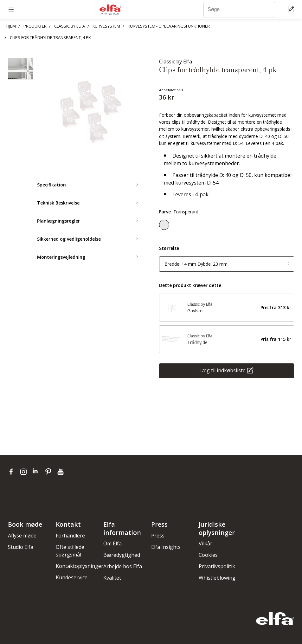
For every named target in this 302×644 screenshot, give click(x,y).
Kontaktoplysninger (80, 566)
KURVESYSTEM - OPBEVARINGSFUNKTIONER (169, 26)
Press (158, 536)
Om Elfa (112, 543)
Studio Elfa (21, 547)
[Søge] (239, 10)
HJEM (11, 26)
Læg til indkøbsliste (222, 370)
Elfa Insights (166, 547)
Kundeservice (72, 577)
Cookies (208, 555)
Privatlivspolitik (217, 566)
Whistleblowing (217, 578)
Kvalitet (112, 578)
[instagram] (25, 472)
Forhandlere (70, 536)
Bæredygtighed (122, 555)
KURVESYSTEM (106, 26)
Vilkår (206, 543)
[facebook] (13, 472)
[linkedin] (37, 472)
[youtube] (61, 472)
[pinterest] (50, 472)
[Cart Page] (292, 10)
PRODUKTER (35, 26)
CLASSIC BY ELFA (70, 26)
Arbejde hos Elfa (123, 566)
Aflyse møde (22, 536)
